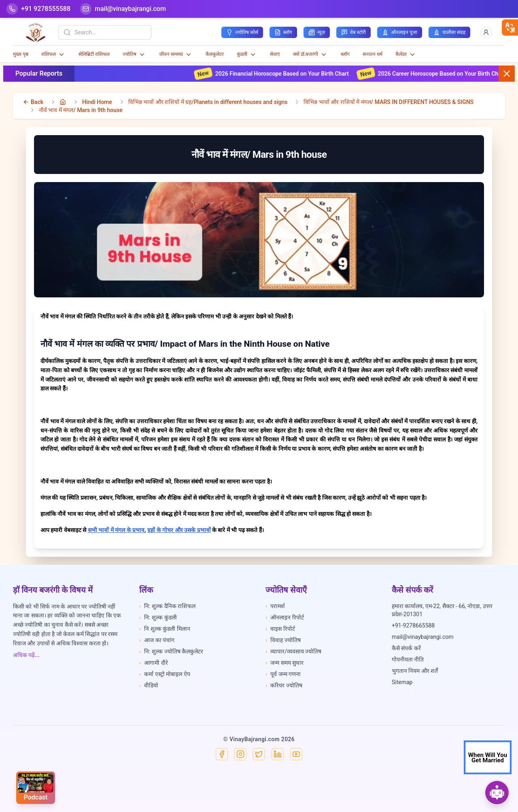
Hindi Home (97, 102)
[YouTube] (296, 754)
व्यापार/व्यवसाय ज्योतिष (293, 651)
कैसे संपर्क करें (406, 648)
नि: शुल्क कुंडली (158, 617)
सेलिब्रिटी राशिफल (94, 54)
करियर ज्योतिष (284, 685)
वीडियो (149, 685)
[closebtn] (510, 28)
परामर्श (275, 606)
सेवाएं (275, 54)
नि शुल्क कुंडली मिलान (165, 629)
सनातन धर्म (373, 54)
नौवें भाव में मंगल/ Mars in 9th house (81, 110)
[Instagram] (240, 754)
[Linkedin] (278, 754)
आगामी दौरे (154, 663)
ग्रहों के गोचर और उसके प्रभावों (179, 530)
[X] (259, 754)
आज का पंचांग (157, 640)
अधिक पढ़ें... (26, 655)
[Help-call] (38, 9)
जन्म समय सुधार (284, 663)
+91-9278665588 (413, 625)
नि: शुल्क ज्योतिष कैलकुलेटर (171, 651)
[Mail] (123, 9)
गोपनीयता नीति (408, 659)
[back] (33, 102)
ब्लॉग (345, 54)
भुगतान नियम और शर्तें (415, 671)
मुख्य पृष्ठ (21, 54)
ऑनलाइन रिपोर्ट (285, 617)
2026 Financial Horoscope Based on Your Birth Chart (291, 74)
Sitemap (402, 682)
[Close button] (507, 74)
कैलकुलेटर (215, 54)
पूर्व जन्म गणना (283, 674)
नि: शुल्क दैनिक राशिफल (167, 606)
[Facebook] (222, 754)
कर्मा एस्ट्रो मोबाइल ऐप (165, 674)
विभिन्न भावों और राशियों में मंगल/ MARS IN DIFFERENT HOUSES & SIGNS (388, 102)
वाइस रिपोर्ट (280, 629)
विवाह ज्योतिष (283, 640)
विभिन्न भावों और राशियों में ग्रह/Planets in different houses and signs (208, 102)
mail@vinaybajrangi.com (423, 637)
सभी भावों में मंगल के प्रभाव (116, 530)
